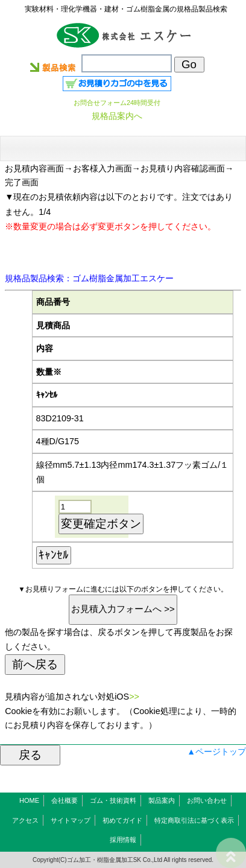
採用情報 (123, 840)
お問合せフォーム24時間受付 (117, 103)
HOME (29, 800)
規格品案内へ (117, 116)
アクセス (25, 820)
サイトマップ (71, 820)
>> (134, 697)
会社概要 (65, 800)
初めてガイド (122, 820)
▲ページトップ (216, 752)
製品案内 (162, 800)
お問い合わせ (207, 800)
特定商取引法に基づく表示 (194, 820)
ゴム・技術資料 (113, 800)
